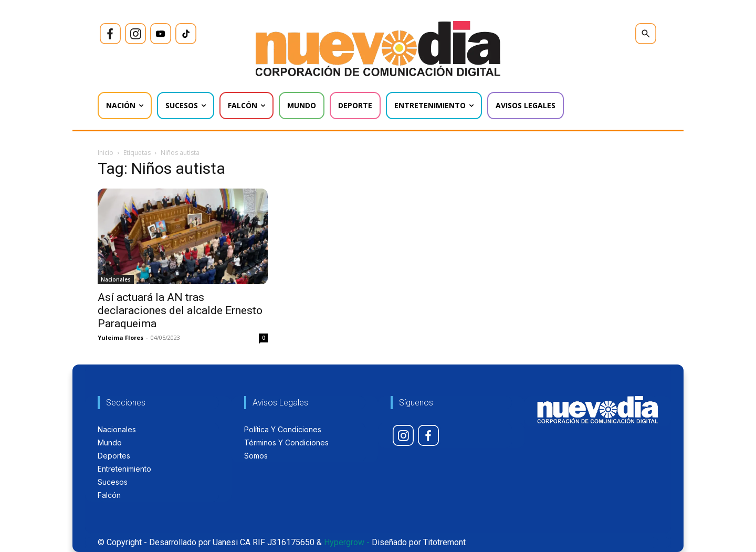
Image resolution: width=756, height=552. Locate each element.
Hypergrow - (347, 542)
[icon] (110, 34)
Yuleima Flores (120, 337)
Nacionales (116, 279)
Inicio (106, 153)
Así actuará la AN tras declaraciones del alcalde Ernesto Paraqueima (180, 310)
